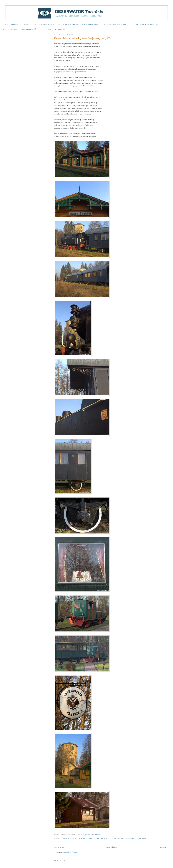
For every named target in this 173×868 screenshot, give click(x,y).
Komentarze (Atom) (70, 852)
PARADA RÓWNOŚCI (29, 29)
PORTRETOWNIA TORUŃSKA (116, 25)
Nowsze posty (59, 847)
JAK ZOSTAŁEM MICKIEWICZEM (145, 25)
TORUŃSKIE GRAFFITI (91, 25)
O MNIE (25, 25)
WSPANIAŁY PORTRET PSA (43, 25)
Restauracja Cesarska (127, 838)
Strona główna (111, 847)
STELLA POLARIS (10, 29)
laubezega (94, 838)
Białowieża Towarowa (73, 838)
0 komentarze (94, 835)
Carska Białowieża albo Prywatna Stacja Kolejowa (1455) (83, 38)
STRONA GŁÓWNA (10, 25)
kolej (86, 838)
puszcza (112, 838)
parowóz (104, 838)
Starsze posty (164, 847)
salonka (142, 838)
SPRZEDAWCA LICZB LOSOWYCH (55, 29)
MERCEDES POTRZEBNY (68, 25)
